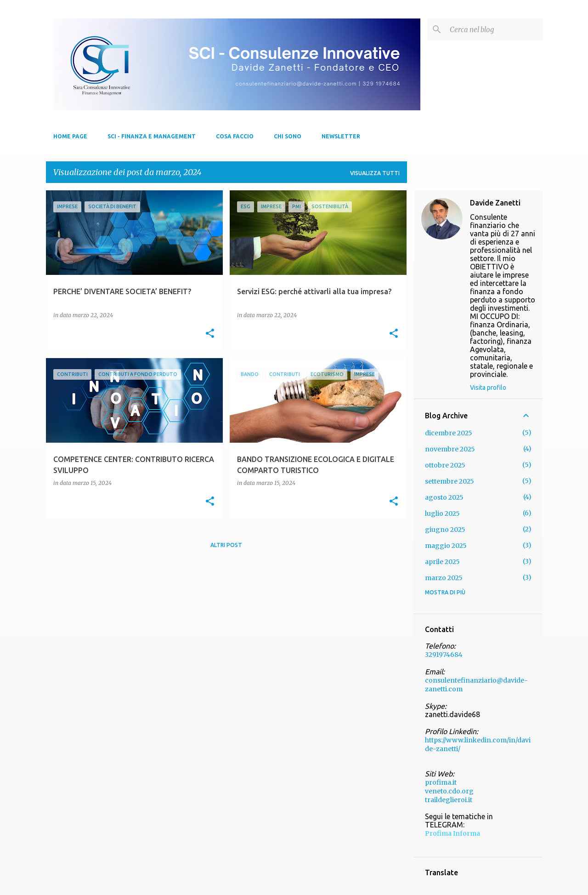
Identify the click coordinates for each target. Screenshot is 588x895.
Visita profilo (488, 388)
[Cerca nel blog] (494, 29)
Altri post (226, 545)
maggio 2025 (446, 546)
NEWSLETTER (341, 136)
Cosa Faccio (235, 136)
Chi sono (288, 136)
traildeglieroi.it (449, 800)
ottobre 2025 (445, 465)
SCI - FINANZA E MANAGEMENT (152, 136)
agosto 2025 (444, 497)
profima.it (441, 782)
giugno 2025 (445, 530)
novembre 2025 (450, 449)
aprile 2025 (442, 562)
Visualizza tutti (375, 173)
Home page (70, 136)
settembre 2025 (449, 481)
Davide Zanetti (495, 203)
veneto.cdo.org (449, 791)
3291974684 (444, 655)
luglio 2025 (442, 513)
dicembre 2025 (449, 433)
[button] (210, 334)
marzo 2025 (444, 578)
